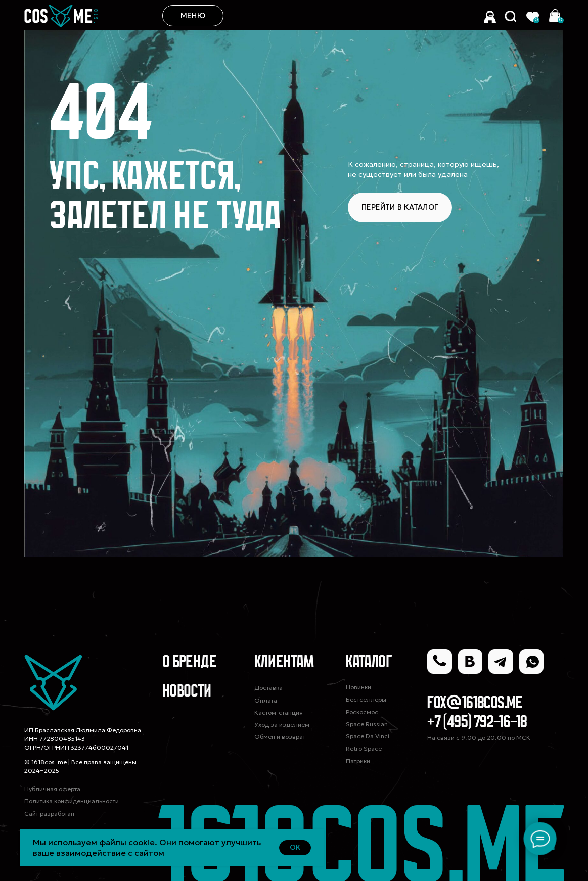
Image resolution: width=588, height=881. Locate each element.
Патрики (358, 761)
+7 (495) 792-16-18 (477, 723)
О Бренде (189, 663)
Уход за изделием (282, 725)
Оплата (266, 700)
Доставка (268, 688)
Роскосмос (362, 712)
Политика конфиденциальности (72, 801)
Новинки (358, 687)
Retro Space (364, 748)
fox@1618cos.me (475, 704)
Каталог (369, 663)
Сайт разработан (49, 814)
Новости (187, 692)
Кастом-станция (279, 712)
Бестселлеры (366, 699)
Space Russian (367, 724)
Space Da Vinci (368, 736)
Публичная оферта (52, 789)
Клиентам (284, 663)
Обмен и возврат (280, 737)
